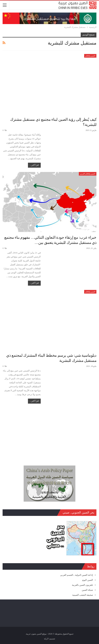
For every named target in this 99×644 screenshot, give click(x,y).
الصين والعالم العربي (88, 174)
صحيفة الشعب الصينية (83, 595)
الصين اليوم (88, 580)
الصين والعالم (90, 56)
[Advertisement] (49, 433)
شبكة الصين (87, 590)
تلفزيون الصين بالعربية (83, 585)
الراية (46, 639)
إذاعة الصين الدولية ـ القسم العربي (77, 575)
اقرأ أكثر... (34, 165)
